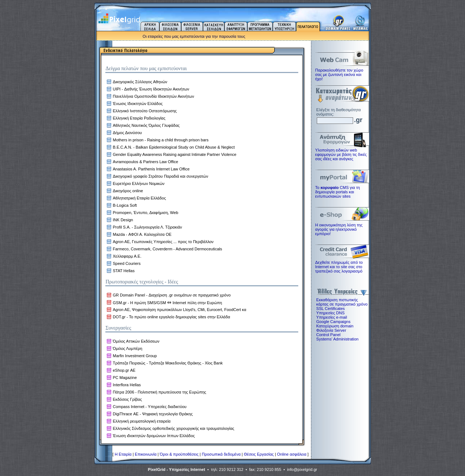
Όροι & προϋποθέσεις (179, 454)
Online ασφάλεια (292, 454)
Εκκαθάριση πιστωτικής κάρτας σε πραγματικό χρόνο (341, 302)
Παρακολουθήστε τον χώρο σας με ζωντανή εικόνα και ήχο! (339, 74)
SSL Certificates (331, 308)
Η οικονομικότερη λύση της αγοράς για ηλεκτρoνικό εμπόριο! (339, 229)
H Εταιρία (123, 454)
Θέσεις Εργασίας (259, 454)
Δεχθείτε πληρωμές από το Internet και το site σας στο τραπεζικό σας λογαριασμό (339, 267)
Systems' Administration (337, 339)
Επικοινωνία (146, 454)
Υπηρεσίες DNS (331, 313)
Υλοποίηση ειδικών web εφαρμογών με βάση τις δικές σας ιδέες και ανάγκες (341, 154)
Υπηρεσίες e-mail (332, 317)
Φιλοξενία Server (331, 330)
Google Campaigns (333, 322)
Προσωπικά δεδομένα (221, 454)
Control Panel (329, 335)
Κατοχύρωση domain (335, 326)
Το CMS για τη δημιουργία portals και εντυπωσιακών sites (338, 192)
